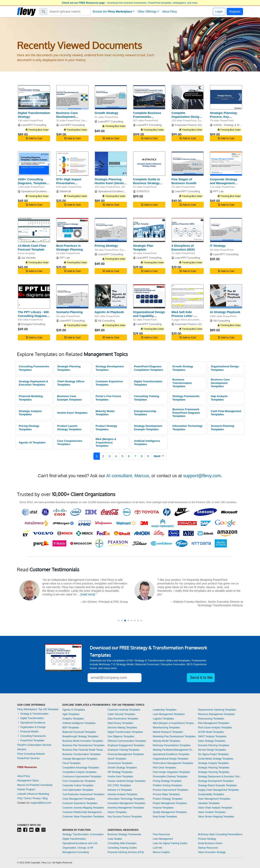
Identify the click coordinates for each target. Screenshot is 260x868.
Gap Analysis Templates (219, 398)
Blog (45, 798)
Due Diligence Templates (121, 736)
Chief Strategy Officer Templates (71, 383)
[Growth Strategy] (111, 97)
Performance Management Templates (173, 763)
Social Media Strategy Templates (216, 759)
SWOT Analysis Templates (212, 736)
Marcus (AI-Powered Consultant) (35, 785)
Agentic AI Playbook (109, 312)
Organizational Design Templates (225, 368)
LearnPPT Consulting (34, 125)
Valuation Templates (209, 803)
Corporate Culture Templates (78, 785)
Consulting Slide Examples (122, 843)
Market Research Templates (168, 732)
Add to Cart (34, 138)
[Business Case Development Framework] (72, 97)
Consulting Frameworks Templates (34, 368)
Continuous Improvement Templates (82, 777)
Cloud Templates (71, 763)
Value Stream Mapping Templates (216, 817)
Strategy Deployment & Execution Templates (33, 383)
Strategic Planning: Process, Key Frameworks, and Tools (224, 118)
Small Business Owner (210, 843)
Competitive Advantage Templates (81, 768)
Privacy (37, 798)
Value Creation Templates (212, 812)
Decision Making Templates (122, 728)
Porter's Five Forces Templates (108, 398)
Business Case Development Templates (220, 383)
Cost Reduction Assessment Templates (83, 794)
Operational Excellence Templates (171, 754)
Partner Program (26, 789)
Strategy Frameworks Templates (186, 398)
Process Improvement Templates (171, 790)
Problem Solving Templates (168, 785)
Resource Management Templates (216, 714)
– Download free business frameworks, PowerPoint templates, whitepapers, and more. (130, 3)
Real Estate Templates (165, 817)
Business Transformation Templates (182, 383)
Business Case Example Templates (70, 398)
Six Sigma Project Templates (213, 754)
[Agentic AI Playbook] (111, 296)
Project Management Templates (170, 803)
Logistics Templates (163, 719)
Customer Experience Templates (109, 383)
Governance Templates (120, 763)
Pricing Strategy (106, 246)
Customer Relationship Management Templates (84, 812)
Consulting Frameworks (31, 736)
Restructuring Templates (211, 719)
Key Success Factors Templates (125, 817)
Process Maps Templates (166, 794)
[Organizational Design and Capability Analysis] (149, 296)
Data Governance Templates (123, 719)
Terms (27, 798)
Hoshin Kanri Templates (72, 413)
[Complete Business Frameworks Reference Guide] (149, 97)
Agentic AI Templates (32, 442)
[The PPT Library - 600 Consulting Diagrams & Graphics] (34, 296)
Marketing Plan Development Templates (174, 736)
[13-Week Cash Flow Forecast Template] (34, 230)
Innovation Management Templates (126, 803)
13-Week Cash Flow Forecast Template (32, 248)
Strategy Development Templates (110, 368)
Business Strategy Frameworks (124, 834)
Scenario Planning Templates (222, 428)
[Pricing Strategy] (111, 230)
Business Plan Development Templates (83, 745)
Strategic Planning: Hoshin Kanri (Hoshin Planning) (110, 183)
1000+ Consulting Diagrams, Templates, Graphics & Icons (33, 183)
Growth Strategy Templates (183, 368)
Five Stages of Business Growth (184, 181)
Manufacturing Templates (166, 728)
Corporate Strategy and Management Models (224, 183)
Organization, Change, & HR (78, 848)
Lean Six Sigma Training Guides (170, 843)
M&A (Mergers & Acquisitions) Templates (106, 442)
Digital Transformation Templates (148, 383)
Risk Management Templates (214, 723)
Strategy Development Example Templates (148, 428)
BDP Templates (71, 728)
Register (235, 11)
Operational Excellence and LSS (80, 843)
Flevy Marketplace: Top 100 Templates (38, 709)
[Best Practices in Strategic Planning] (72, 230)
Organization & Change (31, 727)
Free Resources (161, 834)
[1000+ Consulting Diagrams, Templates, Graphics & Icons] (34, 164)
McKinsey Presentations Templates (172, 745)
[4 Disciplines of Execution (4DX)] (188, 230)
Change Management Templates (80, 759)
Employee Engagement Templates (126, 745)
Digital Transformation (31, 718)
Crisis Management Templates (79, 799)
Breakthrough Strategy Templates (80, 736)
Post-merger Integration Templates (171, 772)
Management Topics (28, 781)
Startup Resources (208, 848)
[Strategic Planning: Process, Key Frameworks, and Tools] (226, 97)
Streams (22, 749)
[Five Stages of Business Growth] (188, 164)
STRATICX (143, 191)
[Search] (69, 12)
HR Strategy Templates (120, 772)
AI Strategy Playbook (225, 312)
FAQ (20, 798)
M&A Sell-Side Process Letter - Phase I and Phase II (186, 316)
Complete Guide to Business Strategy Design (146, 183)
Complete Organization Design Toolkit (186, 117)
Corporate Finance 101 (188, 125)
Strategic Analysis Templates (30, 413)
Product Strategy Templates (106, 428)
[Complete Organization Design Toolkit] (188, 97)
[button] (119, 620)
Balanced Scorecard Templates (79, 732)
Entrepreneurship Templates (145, 413)
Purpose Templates (163, 808)
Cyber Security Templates (121, 714)
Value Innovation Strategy (212, 852)
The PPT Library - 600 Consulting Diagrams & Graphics (33, 316)
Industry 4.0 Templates (120, 790)
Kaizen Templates (117, 812)
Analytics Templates (73, 719)
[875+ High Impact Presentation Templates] (72, 164)
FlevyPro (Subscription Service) (34, 745)
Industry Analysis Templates (123, 794)
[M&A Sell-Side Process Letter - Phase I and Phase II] (188, 296)
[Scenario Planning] (72, 296)
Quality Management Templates (170, 812)
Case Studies (115, 839)
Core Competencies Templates (70, 443)
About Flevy (170, 12)
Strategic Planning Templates (69, 368)
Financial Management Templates (126, 754)
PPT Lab (218, 191)
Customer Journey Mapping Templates (83, 808)
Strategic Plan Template (143, 248)
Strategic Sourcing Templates (214, 772)
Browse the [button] (113, 12)
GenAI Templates (117, 759)
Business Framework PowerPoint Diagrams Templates (186, 413)
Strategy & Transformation (33, 714)
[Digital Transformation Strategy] (34, 97)
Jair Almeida (28, 258)
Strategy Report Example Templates (217, 785)
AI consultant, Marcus (128, 476)
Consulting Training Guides (122, 848)
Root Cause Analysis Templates (215, 728)
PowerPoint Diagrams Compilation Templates (149, 368)
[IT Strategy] (226, 230)
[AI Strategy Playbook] (226, 296)
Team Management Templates (214, 799)
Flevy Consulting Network (31, 754)
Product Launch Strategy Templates (69, 428)
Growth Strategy (106, 113)
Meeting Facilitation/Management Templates (174, 750)
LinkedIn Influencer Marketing (33, 794)
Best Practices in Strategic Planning (70, 248)
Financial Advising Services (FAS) (126, 852)
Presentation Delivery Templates (170, 777)
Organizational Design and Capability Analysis (149, 316)
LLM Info (158, 848)
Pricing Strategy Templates (29, 428)
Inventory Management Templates (126, 808)
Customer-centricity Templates (124, 710)
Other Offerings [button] (147, 12)
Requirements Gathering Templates (217, 710)
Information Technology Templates (188, 428)
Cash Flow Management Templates (226, 413)
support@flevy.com (202, 476)
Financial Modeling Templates (31, 398)
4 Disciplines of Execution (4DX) (183, 248)
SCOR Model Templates (211, 732)
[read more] (88, 594)
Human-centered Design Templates (127, 781)
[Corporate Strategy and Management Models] (226, 164)
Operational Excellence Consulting (41, 191)
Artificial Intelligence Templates (147, 443)
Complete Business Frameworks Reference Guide (147, 117)
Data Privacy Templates (120, 723)
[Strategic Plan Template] (149, 230)
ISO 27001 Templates (119, 785)
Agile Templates (71, 714)
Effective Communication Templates (127, 741)
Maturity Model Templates (105, 413)
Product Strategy (207, 839)
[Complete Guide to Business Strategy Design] (149, 164)
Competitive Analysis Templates (80, 772)
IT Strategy (218, 246)
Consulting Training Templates (147, 398)
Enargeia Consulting (33, 324)
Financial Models (28, 732)
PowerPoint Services (28, 758)
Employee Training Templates (123, 750)
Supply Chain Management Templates (218, 790)
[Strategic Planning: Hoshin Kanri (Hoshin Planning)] (111, 164)
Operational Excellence (31, 723)
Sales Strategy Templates (212, 741)
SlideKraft (65, 191)
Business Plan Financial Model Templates (84, 750)
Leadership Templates (165, 710)
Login (219, 11)
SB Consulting (106, 321)
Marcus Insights (161, 852)
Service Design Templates (212, 750)
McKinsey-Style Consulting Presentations (220, 834)
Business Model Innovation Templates (83, 741)
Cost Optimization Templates (78, 790)
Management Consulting (76, 852)
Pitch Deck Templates (164, 768)
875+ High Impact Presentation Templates (69, 183)
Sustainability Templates (211, 794)
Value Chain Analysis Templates (215, 808)
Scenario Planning (69, 312)
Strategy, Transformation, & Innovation (83, 834)
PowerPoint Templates (31, 741)
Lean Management (163, 839)
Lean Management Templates (169, 714)
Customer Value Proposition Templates (83, 817)
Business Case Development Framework (67, 117)
